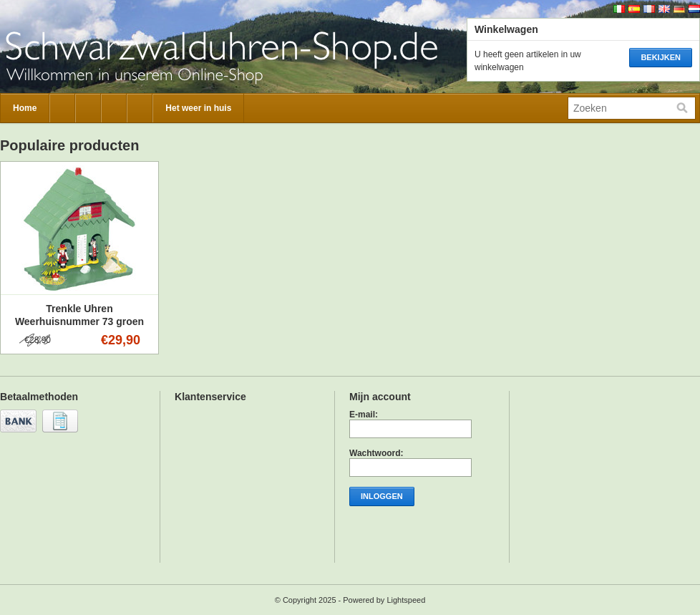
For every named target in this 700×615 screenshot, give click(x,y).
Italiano (619, 9)
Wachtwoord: (376, 453)
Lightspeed (406, 600)
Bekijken (661, 57)
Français (649, 9)
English (664, 9)
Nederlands (694, 9)
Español (634, 9)
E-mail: (364, 415)
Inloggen (382, 496)
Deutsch (679, 9)
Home (25, 108)
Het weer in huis (198, 108)
